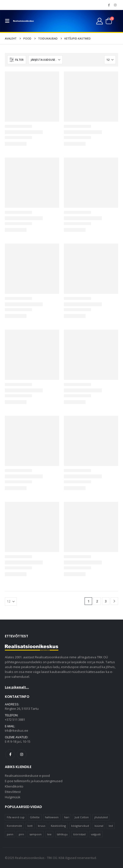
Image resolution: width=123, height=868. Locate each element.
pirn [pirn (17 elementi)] (21, 834)
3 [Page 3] (106, 601)
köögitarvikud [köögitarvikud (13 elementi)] (80, 826)
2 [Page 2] (97, 601)
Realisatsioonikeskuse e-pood (27, 776)
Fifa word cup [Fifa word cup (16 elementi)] (16, 817)
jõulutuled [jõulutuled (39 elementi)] (101, 817)
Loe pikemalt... (17, 687)
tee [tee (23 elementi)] (49, 834)
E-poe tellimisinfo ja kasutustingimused (34, 781)
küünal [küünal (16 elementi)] (99, 826)
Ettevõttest (13, 792)
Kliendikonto (14, 786)
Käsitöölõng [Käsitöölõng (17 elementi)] (58, 826)
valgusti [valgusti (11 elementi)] (96, 834)
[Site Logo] (23, 21)
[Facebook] (109, 5)
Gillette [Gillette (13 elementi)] (35, 817)
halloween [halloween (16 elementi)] (52, 817)
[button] (9, 21)
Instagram (22, 754)
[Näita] (110, 60)
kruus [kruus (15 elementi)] (42, 826)
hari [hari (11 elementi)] (67, 817)
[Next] (114, 601)
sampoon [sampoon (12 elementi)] (35, 834)
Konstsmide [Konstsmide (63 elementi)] (14, 826)
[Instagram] (115, 5)
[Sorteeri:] (45, 60)
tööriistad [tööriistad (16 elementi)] (79, 834)
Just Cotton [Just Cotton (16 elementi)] (82, 817)
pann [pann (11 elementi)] (10, 834)
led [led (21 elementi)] (111, 826)
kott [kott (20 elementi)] (30, 826)
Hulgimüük (13, 797)
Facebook (10, 754)
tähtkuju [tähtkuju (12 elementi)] (62, 834)
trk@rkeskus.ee (17, 730)
